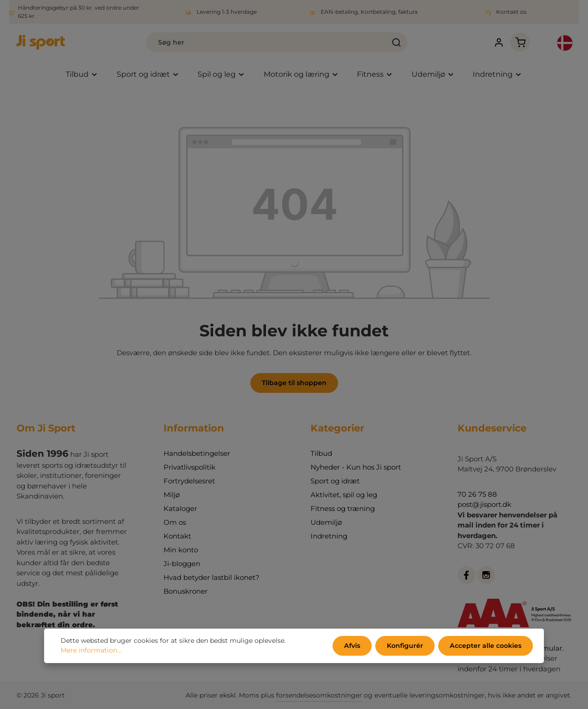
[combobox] (266, 42)
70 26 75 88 (477, 494)
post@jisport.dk (484, 504)
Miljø (172, 495)
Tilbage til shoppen (294, 383)
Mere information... (91, 651)
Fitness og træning (343, 508)
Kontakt (177, 536)
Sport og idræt (335, 481)
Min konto (181, 550)
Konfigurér (405, 646)
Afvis (353, 646)
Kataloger (180, 508)
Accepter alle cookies (486, 646)
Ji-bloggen (182, 564)
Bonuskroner (186, 591)
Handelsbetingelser (197, 453)
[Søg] (397, 42)
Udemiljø (326, 522)
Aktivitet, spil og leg (344, 495)
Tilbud (321, 453)
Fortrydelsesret (189, 481)
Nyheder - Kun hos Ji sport (356, 467)
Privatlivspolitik (189, 467)
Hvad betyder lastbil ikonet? (212, 577)
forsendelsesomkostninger (319, 695)
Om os (175, 522)
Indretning (329, 536)
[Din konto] (499, 43)
